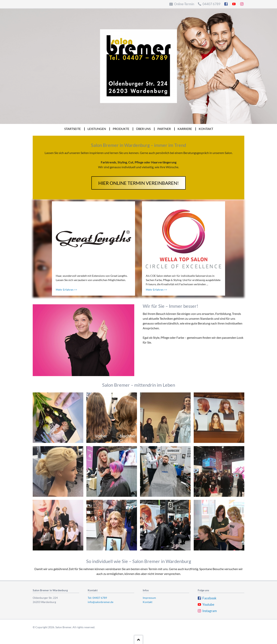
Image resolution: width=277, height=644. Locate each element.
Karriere (185, 129)
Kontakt (206, 129)
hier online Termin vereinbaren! (138, 183)
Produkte (121, 129)
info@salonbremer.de (101, 602)
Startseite (73, 129)
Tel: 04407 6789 (97, 598)
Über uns (144, 129)
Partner (164, 129)
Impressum (149, 598)
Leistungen (97, 129)
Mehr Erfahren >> (66, 290)
